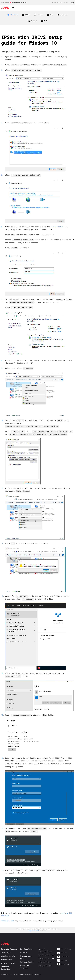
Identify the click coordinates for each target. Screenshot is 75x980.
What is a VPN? (8, 958)
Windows (12, 15)
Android (62, 15)
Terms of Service (46, 954)
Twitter (65, 952)
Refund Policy (45, 961)
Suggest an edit (34, 926)
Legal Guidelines (46, 950)
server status (57, 226)
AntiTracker (7, 955)
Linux (38, 15)
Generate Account (9, 944)
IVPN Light (6, 948)
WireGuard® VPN (8, 951)
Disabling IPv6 (8, 916)
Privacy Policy (46, 957)
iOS (50, 15)
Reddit (64, 948)
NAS (44, 21)
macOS (26, 15)
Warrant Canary (27, 957)
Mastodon (65, 959)
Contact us (66, 944)
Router (32, 21)
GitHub (64, 956)
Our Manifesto (26, 944)
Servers (23, 948)
